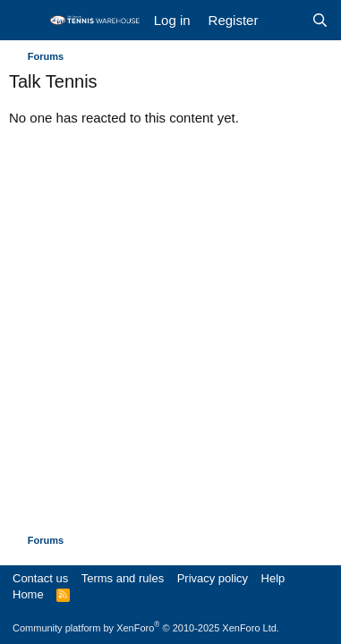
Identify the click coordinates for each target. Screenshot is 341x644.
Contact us (40, 578)
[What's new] (284, 20)
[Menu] (25, 21)
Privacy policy (213, 578)
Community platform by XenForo (146, 628)
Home (28, 594)
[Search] (320, 20)
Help (273, 578)
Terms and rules (123, 578)
